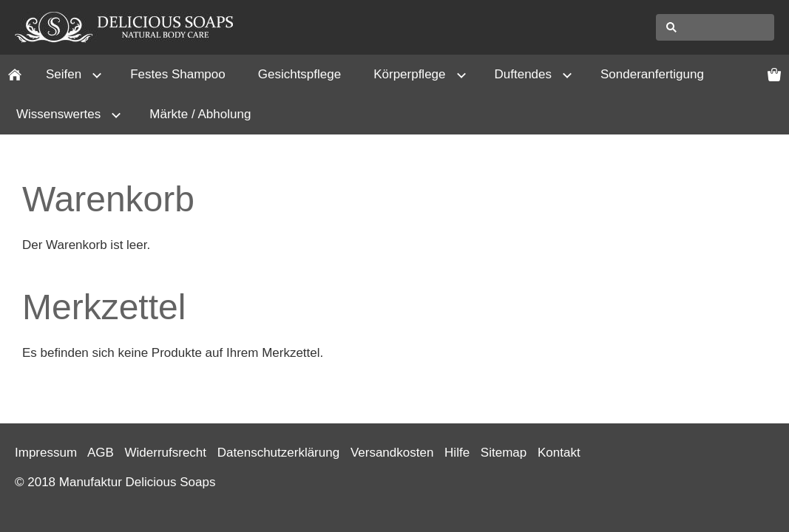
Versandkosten (392, 453)
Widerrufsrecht (166, 453)
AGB (101, 453)
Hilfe (457, 453)
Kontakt (559, 453)
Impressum (46, 453)
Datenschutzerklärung (278, 453)
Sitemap (504, 453)
